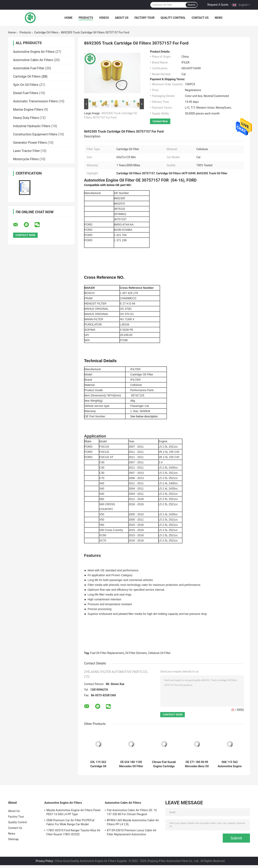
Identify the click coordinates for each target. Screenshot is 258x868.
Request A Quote (218, 5)
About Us (122, 18)
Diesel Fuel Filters (26, 93)
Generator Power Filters (30, 143)
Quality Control (173, 18)
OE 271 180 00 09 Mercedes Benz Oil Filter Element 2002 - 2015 (197, 764)
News (219, 18)
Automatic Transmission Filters (35, 101)
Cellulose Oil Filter (159, 653)
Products (86, 18)
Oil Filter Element (136, 653)
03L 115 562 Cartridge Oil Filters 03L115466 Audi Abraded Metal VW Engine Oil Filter (98, 764)
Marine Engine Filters (28, 110)
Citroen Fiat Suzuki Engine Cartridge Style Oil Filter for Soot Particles (164, 764)
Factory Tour (145, 18)
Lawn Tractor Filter (26, 151)
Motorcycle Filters (26, 159)
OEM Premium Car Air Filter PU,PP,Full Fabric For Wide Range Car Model (70, 822)
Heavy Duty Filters (26, 118)
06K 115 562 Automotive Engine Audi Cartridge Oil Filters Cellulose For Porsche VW (230, 764)
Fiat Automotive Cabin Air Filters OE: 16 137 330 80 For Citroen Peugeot (132, 812)
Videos (104, 18)
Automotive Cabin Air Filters (33, 60)
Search (191, 5)
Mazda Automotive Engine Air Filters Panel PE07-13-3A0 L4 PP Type (73, 812)
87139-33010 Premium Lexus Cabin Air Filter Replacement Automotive (132, 832)
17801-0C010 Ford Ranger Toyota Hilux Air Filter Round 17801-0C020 (73, 832)
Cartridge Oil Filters (46, 32)
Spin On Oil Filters (26, 85)
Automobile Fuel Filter (29, 68)
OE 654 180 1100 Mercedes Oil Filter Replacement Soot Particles (131, 764)
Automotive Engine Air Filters (34, 52)
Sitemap (13, 839)
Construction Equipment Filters (35, 134)
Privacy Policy (44, 861)
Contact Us (200, 18)
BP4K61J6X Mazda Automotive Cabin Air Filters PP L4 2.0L (133, 822)
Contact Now (160, 121)
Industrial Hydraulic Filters (32, 126)
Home (69, 18)
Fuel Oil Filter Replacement (107, 653)
